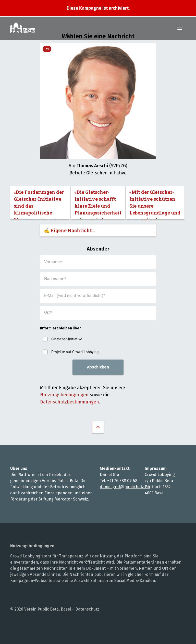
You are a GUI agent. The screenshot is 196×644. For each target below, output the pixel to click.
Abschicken (98, 367)
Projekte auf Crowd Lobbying (75, 352)
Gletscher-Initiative (67, 339)
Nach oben (98, 427)
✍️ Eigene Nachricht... (69, 230)
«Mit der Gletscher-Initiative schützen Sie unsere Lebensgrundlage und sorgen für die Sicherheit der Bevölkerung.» (155, 204)
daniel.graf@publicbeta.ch (125, 487)
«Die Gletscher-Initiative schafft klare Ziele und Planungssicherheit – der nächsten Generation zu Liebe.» (98, 204)
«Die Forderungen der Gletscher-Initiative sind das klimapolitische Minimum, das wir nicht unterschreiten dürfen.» (39, 204)
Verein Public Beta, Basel (48, 609)
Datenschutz (87, 609)
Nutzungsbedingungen (64, 395)
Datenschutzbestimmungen (70, 402)
